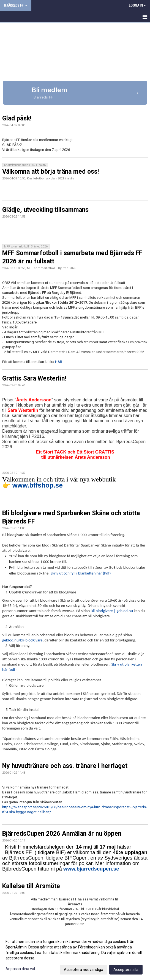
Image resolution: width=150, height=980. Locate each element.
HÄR (59, 362)
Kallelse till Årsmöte (31, 886)
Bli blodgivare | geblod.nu (112, 611)
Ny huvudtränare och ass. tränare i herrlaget (65, 766)
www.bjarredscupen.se (91, 869)
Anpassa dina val (20, 969)
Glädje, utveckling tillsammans (45, 210)
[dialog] (75, 955)
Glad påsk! (17, 118)
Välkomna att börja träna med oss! (51, 172)
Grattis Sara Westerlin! (34, 378)
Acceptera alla (126, 970)
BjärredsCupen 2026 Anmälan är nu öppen (62, 834)
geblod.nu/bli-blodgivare (22, 640)
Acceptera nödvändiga (84, 970)
